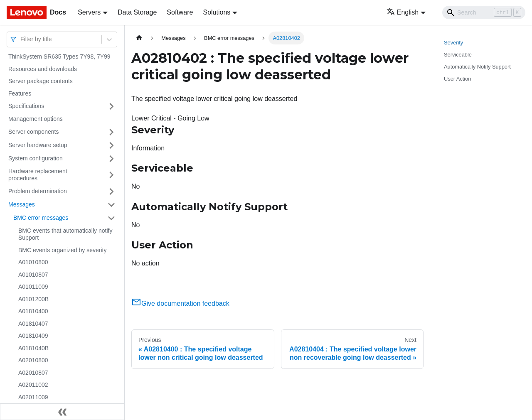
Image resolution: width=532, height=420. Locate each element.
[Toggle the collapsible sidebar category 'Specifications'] (111, 106)
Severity (453, 43)
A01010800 (33, 262)
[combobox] (21, 39)
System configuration (36, 158)
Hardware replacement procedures (38, 175)
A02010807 (33, 373)
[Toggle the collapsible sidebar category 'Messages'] (111, 205)
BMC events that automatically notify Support (65, 234)
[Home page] (139, 38)
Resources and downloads (43, 69)
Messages (22, 204)
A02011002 (33, 385)
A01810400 (33, 311)
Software (180, 12)
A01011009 (33, 287)
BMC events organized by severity (62, 250)
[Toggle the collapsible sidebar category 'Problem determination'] (111, 192)
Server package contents (41, 81)
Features (20, 93)
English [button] (403, 12)
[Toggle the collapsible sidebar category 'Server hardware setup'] (111, 145)
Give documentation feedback (180, 303)
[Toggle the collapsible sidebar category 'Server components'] (111, 132)
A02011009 (33, 397)
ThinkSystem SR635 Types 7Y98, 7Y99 (59, 56)
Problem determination (38, 191)
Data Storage (137, 12)
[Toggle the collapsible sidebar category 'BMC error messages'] (111, 218)
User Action (457, 79)
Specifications (26, 106)
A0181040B (33, 348)
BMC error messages (41, 218)
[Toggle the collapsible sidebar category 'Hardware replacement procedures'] (111, 175)
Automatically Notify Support (477, 67)
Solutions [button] (217, 12)
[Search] (484, 12)
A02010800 (33, 360)
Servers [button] (89, 12)
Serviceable (458, 55)
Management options (36, 119)
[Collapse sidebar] (62, 412)
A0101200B (33, 299)
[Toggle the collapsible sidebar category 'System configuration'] (111, 159)
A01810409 (33, 336)
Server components (33, 132)
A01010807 (33, 275)
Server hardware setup (38, 145)
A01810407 (33, 324)
